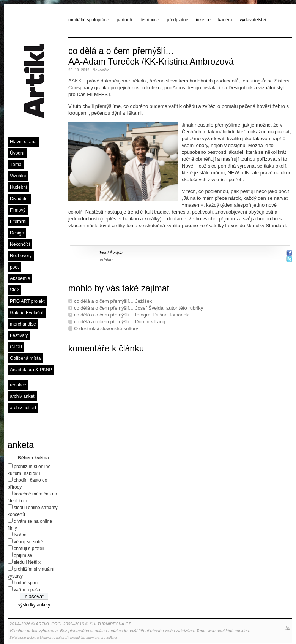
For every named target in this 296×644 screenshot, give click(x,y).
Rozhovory (21, 256)
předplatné (177, 20)
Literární (18, 222)
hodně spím (26, 583)
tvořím (20, 535)
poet (14, 267)
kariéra (225, 20)
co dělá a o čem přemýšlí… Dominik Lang (120, 322)
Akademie (20, 278)
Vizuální (18, 176)
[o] (288, 627)
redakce (18, 385)
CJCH (16, 347)
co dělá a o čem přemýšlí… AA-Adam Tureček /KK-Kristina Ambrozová (151, 56)
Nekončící (20, 244)
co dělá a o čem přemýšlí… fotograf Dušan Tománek (131, 315)
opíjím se (23, 555)
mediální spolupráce (89, 20)
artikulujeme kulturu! (52, 638)
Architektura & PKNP (31, 370)
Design (17, 233)
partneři (124, 20)
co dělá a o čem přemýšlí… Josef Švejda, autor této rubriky (139, 308)
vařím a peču (27, 590)
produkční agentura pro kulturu (94, 638)
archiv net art (23, 408)
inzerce (203, 20)
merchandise (23, 324)
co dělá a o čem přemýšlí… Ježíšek (113, 301)
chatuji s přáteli (29, 549)
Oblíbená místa (25, 358)
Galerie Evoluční (27, 313)
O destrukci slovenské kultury (106, 328)
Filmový (18, 210)
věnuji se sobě (28, 542)
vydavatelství (253, 20)
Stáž (14, 290)
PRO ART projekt (27, 301)
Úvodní (17, 153)
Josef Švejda (111, 253)
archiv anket (22, 396)
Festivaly (19, 335)
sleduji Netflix (27, 562)
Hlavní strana (23, 142)
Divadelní (19, 199)
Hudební (18, 187)
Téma (16, 165)
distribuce (149, 20)
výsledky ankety (34, 605)
